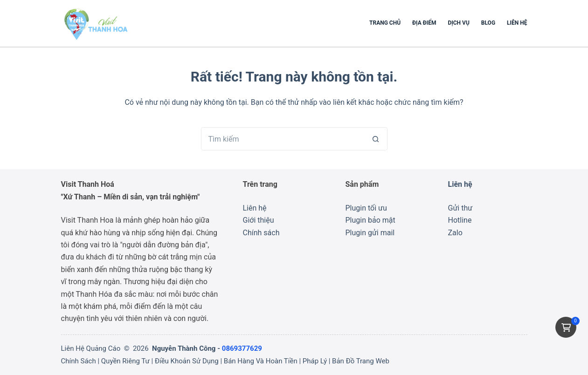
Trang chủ (385, 23)
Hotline (460, 220)
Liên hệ (517, 23)
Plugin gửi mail (370, 233)
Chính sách (261, 233)
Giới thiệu (259, 220)
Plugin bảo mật (370, 220)
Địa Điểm (424, 23)
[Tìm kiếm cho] (283, 139)
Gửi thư (460, 208)
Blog (488, 23)
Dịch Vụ (458, 23)
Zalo (455, 233)
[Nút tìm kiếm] (376, 139)
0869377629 (242, 348)
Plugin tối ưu (366, 208)
